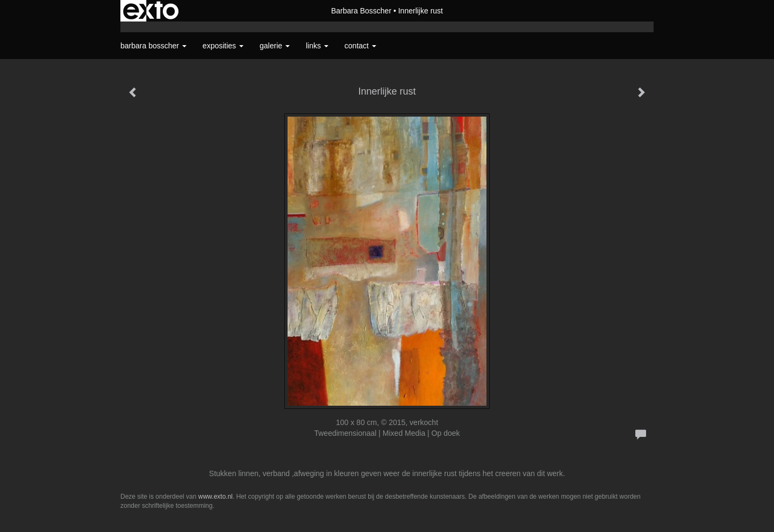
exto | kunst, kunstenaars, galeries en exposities (151, 11)
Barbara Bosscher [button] (153, 46)
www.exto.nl (216, 497)
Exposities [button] (223, 46)
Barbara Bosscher (361, 11)
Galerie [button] (275, 46)
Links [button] (317, 46)
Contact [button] (360, 46)
